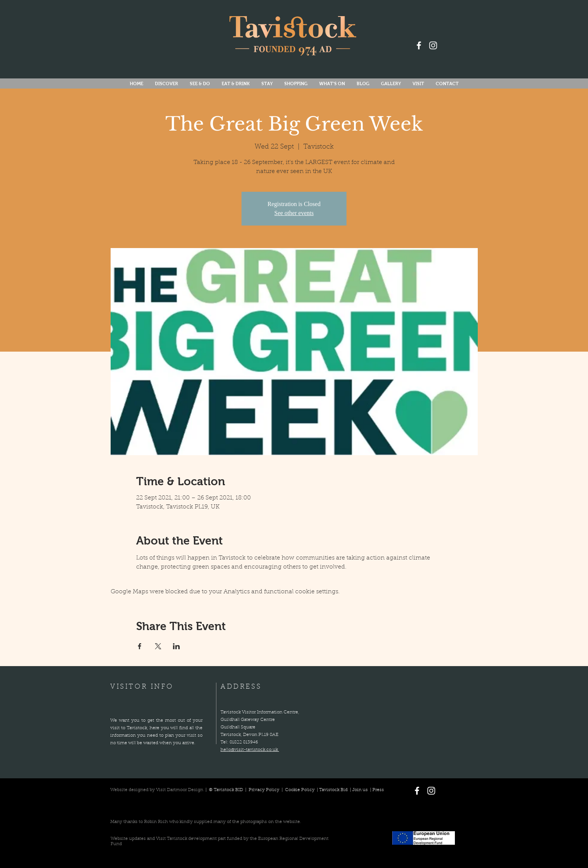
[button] (332, 84)
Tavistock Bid (334, 790)
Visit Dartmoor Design (180, 790)
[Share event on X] (158, 646)
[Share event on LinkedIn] (176, 646)
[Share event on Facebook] (140, 646)
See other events (294, 213)
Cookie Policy (300, 790)
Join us (360, 790)
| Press (376, 790)
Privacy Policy (265, 790)
